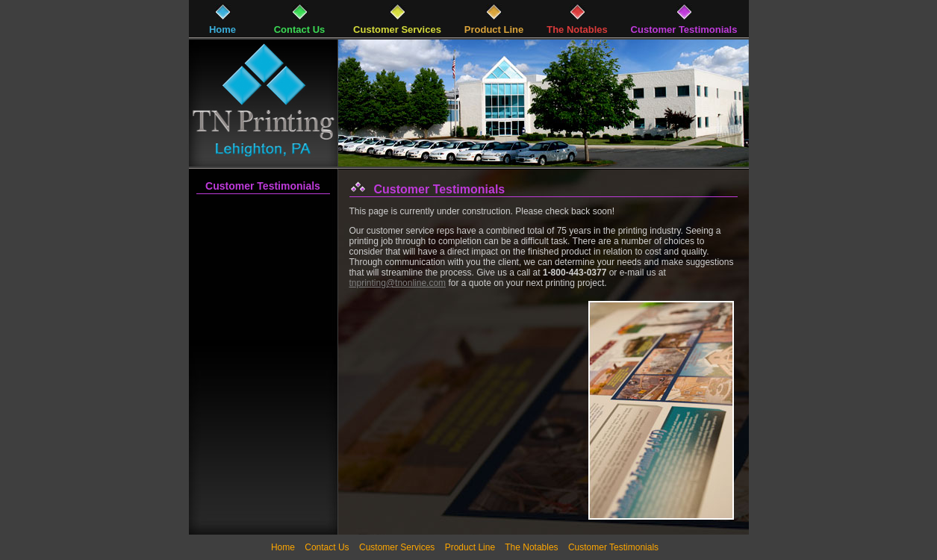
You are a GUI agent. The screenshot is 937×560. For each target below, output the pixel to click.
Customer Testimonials (263, 186)
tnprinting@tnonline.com (398, 283)
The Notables (531, 547)
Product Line (470, 547)
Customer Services (397, 547)
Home (283, 547)
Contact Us (327, 547)
